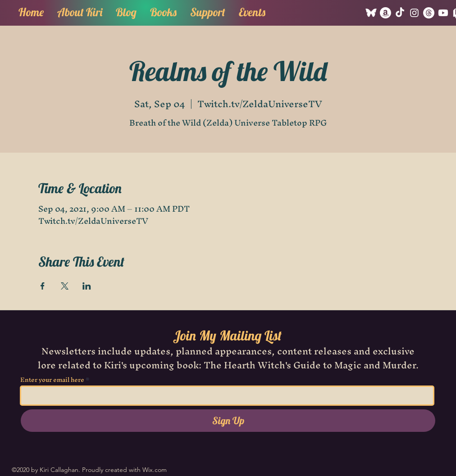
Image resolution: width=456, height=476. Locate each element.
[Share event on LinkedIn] (87, 286)
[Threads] (429, 13)
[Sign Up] (228, 421)
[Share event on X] (65, 286)
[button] (163, 11)
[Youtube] (443, 13)
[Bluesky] (371, 13)
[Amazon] (385, 13)
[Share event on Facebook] (43, 286)
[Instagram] (414, 13)
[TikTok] (400, 13)
